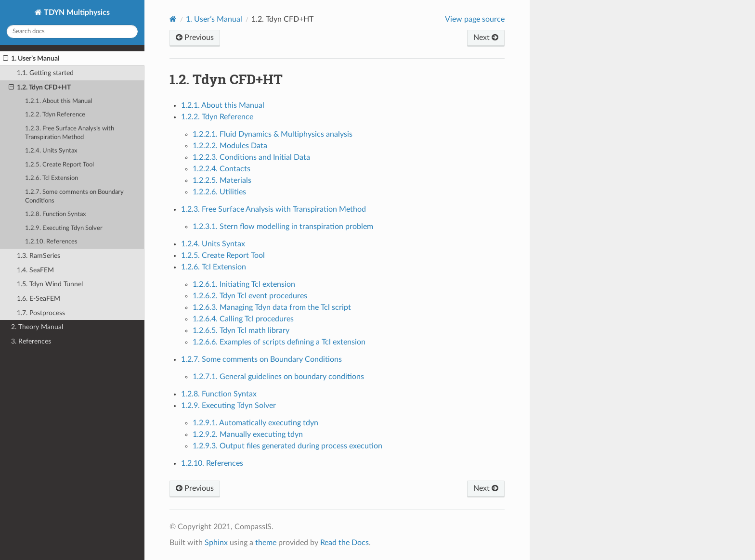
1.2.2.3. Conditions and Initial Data (251, 157)
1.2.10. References (51, 242)
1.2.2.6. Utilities (219, 192)
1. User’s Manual (31, 59)
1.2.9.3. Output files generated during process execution (287, 446)
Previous (195, 38)
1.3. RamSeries (39, 256)
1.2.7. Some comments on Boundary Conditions (74, 197)
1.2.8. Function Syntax (55, 214)
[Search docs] (72, 32)
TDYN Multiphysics (76, 13)
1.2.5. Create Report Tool (59, 165)
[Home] (173, 19)
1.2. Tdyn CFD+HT (40, 88)
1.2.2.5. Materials (222, 180)
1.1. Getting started (45, 73)
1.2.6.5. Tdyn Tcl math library (241, 331)
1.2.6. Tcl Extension (52, 178)
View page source (475, 19)
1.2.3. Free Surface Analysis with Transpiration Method (70, 133)
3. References (31, 341)
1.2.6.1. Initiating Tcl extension (244, 284)
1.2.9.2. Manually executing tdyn (248, 434)
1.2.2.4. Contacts (221, 169)
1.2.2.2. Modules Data (230, 146)
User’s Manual (214, 19)
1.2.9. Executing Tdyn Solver (64, 228)
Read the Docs (345, 543)
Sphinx (216, 543)
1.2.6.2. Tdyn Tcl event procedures (250, 296)
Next (486, 38)
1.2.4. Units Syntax (51, 151)
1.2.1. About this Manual (59, 101)
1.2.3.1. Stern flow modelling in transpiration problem (283, 227)
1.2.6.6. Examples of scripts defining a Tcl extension (279, 342)
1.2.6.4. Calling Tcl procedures (243, 319)
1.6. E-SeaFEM (39, 299)
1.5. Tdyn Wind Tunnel (50, 284)
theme (266, 543)
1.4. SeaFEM (35, 270)
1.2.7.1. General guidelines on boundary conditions (278, 377)
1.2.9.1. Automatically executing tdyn (255, 423)
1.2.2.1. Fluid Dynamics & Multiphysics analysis (273, 134)
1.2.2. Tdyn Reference (55, 115)
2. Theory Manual (37, 327)
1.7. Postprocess (41, 313)
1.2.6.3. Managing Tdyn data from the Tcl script (272, 307)
